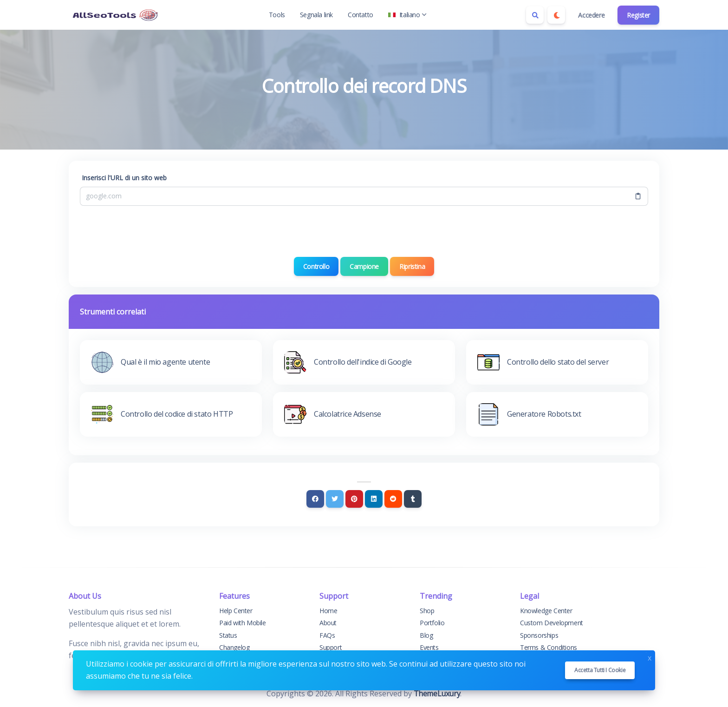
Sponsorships (539, 635)
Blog (426, 635)
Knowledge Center (546, 611)
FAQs (327, 635)
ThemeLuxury (437, 694)
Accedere (591, 15)
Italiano (407, 15)
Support (331, 647)
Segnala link (316, 15)
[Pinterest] (354, 499)
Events (429, 647)
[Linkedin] (374, 499)
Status (228, 635)
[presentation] (364, 231)
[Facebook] (315, 499)
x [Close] (650, 657)
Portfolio (432, 623)
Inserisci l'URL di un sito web (124, 178)
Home (328, 611)
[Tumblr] (413, 499)
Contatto (361, 15)
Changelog (234, 647)
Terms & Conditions (549, 647)
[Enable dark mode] (556, 15)
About (328, 623)
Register (638, 15)
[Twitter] (335, 499)
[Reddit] (393, 499)
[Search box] (535, 15)
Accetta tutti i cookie (600, 670)
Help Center (236, 611)
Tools (277, 15)
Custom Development (552, 623)
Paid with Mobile (243, 623)
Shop (427, 611)
